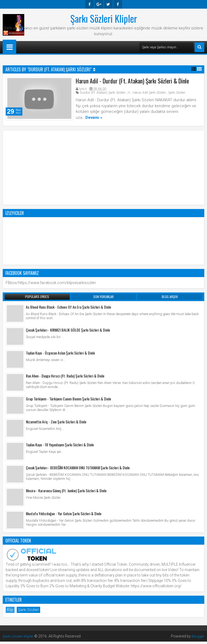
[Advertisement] (103, 169)
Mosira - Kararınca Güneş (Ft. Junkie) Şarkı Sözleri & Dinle (66, 493)
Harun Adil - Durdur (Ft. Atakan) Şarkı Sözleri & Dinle (132, 82)
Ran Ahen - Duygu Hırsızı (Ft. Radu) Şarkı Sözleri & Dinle (65, 378)
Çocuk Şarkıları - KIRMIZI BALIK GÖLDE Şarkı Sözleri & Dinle (68, 332)
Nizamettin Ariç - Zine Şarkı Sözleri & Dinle (56, 424)
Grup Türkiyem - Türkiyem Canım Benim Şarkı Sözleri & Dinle (68, 401)
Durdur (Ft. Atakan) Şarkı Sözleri (103, 94)
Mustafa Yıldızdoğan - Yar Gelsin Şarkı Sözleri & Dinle (64, 516)
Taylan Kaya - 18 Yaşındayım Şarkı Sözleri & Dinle (60, 447)
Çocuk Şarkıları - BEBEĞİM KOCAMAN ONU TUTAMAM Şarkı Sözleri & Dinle (78, 470)
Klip (10, 612)
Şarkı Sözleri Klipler (104, 18)
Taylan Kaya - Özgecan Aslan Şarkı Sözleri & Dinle (60, 355)
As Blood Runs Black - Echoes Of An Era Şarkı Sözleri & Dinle (68, 309)
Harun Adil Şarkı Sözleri (149, 94)
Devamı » (94, 119)
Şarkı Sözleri (177, 94)
